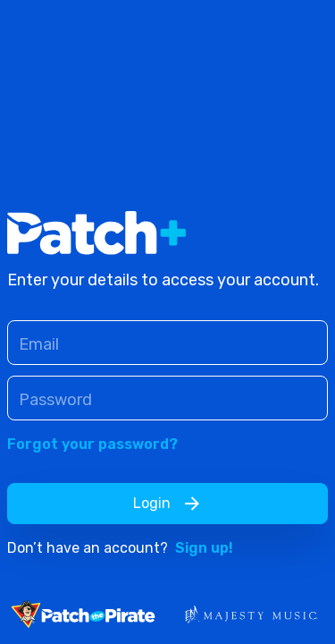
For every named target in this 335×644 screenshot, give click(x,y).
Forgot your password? (92, 444)
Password (55, 400)
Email (39, 344)
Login (168, 504)
